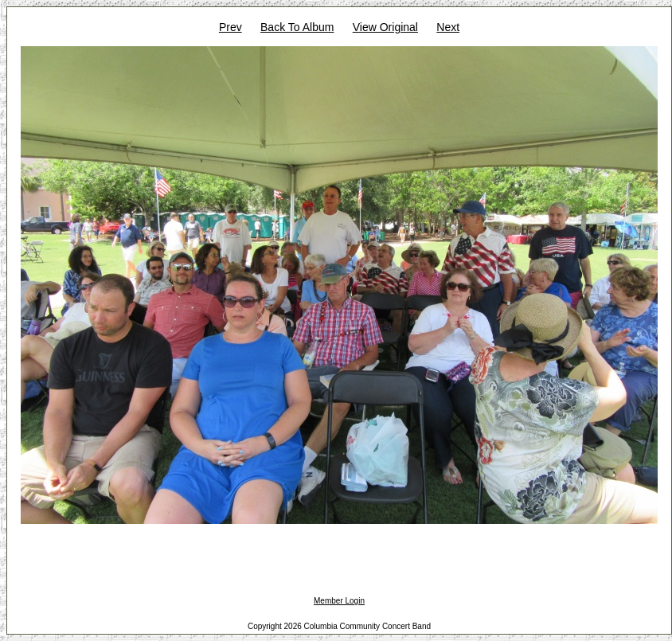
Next (448, 27)
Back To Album (297, 27)
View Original (385, 27)
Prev (231, 27)
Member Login (339, 601)
